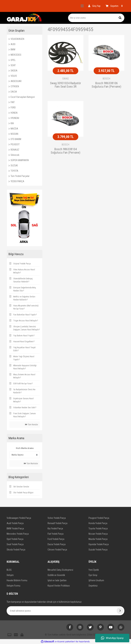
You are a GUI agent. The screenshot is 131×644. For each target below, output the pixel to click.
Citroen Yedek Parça (57, 550)
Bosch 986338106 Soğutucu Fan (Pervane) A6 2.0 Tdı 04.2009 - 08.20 (106, 85)
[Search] (96, 18)
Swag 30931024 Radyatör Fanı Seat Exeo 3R (65, 85)
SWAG (65, 79)
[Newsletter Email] (65, 611)
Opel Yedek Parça (15, 539)
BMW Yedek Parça (15, 529)
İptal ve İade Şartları (57, 580)
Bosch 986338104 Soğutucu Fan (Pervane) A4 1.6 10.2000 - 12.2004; (66, 151)
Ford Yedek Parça (56, 539)
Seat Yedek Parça (15, 544)
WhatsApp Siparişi (112, 638)
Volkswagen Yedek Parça (19, 518)
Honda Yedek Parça (98, 523)
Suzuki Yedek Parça (98, 550)
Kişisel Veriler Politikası (59, 586)
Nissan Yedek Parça (98, 534)
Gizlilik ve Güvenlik (56, 575)
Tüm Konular (32, 425)
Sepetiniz (93, 586)
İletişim (10, 575)
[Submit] (120, 611)
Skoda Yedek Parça (16, 550)
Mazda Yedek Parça (98, 539)
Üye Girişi (93, 575)
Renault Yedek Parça (57, 523)
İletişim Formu (13, 586)
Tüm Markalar (31, 464)
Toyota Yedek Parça (98, 529)
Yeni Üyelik (94, 570)
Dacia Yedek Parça (57, 544)
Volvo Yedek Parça (57, 518)
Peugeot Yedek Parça (99, 518)
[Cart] (115, 6)
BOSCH (106, 79)
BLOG (9, 570)
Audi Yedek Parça (15, 523)
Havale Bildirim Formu (17, 580)
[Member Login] (94, 6)
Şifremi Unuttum (96, 580)
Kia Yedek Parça (55, 529)
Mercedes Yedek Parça (18, 534)
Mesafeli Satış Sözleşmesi (60, 570)
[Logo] (24, 18)
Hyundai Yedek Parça (99, 544)
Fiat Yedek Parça (56, 534)
